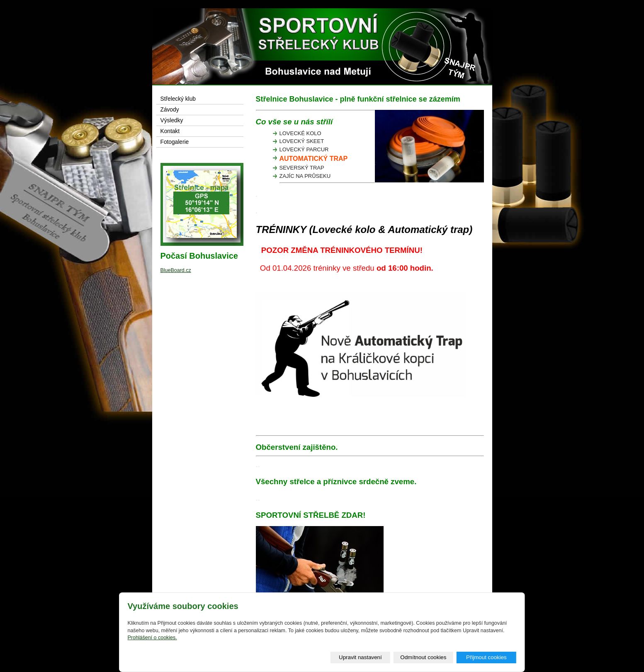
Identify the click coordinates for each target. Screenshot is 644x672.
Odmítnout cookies (423, 657)
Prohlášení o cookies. (152, 638)
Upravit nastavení (360, 657)
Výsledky (172, 120)
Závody (170, 110)
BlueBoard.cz (176, 270)
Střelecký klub (178, 99)
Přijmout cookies (486, 657)
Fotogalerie (175, 142)
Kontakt (170, 131)
